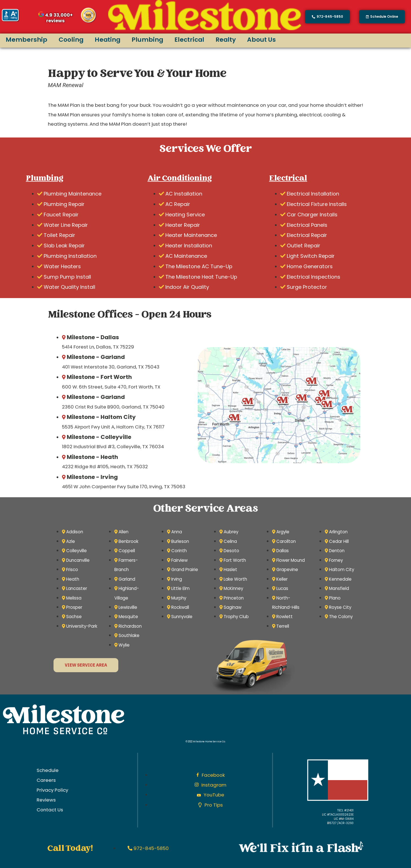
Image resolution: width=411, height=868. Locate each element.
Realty (226, 40)
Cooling (71, 40)
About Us (261, 40)
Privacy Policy (52, 790)
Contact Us (50, 810)
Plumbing (147, 40)
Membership (26, 40)
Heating (107, 40)
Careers (46, 780)
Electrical (189, 40)
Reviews (46, 800)
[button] (382, 17)
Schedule (48, 770)
